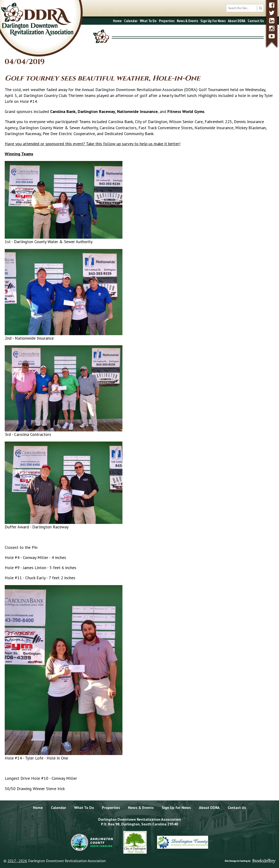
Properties (167, 21)
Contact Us (256, 21)
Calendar (131, 21)
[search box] (245, 8)
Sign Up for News (176, 808)
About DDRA (237, 21)
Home (117, 21)
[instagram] (272, 28)
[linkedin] (272, 21)
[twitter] (272, 13)
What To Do (148, 21)
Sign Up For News (213, 21)
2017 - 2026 (17, 861)
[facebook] (272, 5)
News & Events (187, 21)
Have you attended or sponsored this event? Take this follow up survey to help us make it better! (93, 144)
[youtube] (272, 36)
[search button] (260, 8)
